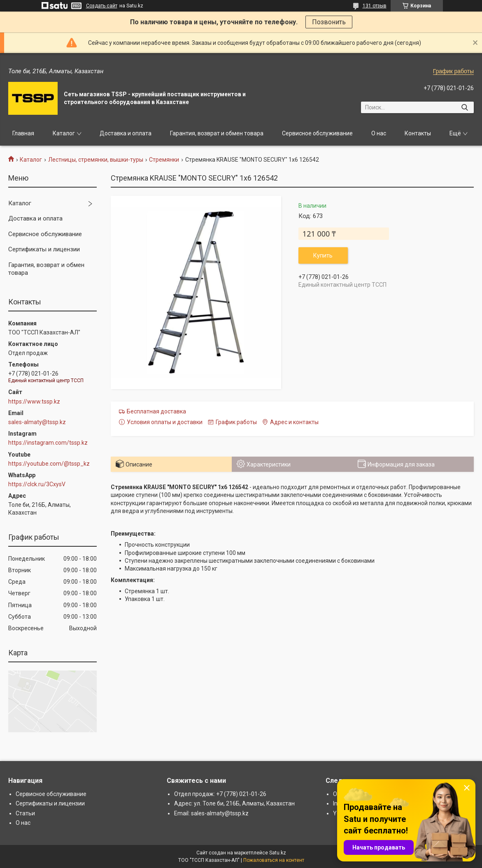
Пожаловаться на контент (274, 860)
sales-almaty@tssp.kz (37, 422)
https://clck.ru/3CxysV (37, 484)
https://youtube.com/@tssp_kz (49, 464)
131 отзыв (375, 6)
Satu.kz (278, 853)
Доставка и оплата (126, 133)
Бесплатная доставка (156, 411)
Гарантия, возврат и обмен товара (217, 133)
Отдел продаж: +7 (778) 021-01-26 (220, 794)
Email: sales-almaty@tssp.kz (211, 813)
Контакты (418, 133)
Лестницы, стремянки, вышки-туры (96, 160)
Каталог (64, 133)
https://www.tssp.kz (34, 402)
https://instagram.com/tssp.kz (48, 443)
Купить (323, 255)
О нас (379, 133)
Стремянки (164, 160)
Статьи (25, 813)
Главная (23, 133)
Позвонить (329, 22)
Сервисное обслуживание (317, 133)
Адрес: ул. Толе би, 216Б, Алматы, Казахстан (234, 803)
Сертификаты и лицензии (44, 249)
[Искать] (465, 107)
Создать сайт (102, 6)
